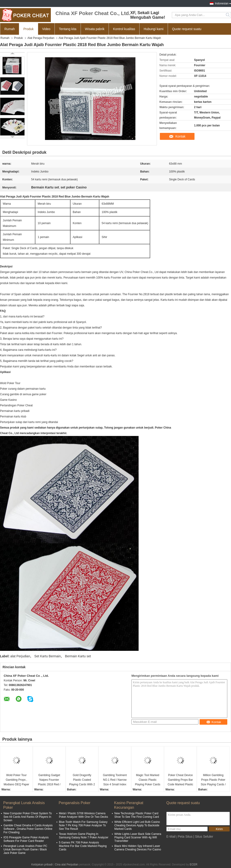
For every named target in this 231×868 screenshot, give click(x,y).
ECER (193, 865)
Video (46, 29)
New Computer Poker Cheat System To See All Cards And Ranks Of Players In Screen (28, 817)
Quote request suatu (187, 29)
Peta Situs (185, 837)
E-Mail (171, 837)
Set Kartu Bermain (48, 656)
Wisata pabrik (95, 29)
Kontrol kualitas (124, 29)
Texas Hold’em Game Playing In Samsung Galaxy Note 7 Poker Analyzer (84, 836)
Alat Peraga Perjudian (41, 38)
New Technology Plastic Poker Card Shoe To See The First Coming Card (137, 815)
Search (228, 15)
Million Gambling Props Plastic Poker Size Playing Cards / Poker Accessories (213, 780)
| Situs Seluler (203, 837)
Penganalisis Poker (74, 803)
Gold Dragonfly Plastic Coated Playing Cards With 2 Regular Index (82, 780)
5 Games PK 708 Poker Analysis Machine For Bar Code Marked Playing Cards (83, 846)
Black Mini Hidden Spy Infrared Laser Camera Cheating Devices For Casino (138, 848)
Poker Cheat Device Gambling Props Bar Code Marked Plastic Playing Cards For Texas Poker (181, 780)
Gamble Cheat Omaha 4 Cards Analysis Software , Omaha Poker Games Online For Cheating (28, 829)
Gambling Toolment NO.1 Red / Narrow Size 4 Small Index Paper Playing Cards (115, 780)
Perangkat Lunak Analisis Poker (24, 805)
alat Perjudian (20, 656)
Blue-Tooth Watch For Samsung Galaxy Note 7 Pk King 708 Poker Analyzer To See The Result (83, 825)
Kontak (180, 136)
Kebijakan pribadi (42, 865)
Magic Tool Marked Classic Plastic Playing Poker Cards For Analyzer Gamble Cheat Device (148, 780)
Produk (28, 29)
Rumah (10, 29)
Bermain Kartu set (78, 656)
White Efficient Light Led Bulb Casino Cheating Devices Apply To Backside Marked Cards (137, 825)
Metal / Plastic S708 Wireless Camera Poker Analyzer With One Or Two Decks (84, 815)
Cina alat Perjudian (66, 865)
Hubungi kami (154, 29)
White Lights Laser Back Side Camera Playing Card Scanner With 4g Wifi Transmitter (138, 837)
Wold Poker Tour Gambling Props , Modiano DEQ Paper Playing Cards (17, 780)
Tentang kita (68, 29)
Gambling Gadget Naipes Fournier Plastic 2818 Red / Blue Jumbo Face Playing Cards (49, 780)
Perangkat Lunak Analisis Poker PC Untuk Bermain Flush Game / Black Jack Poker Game (25, 849)
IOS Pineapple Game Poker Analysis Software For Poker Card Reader (26, 839)
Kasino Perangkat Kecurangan (129, 805)
